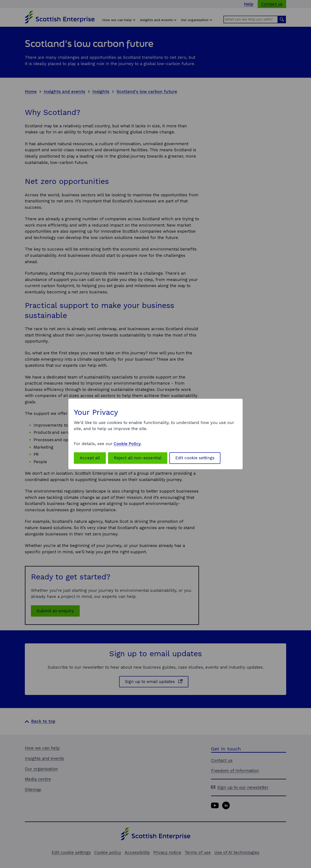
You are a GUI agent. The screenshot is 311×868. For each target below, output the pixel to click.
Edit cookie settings (195, 458)
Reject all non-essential (138, 458)
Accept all (90, 458)
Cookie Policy (127, 444)
